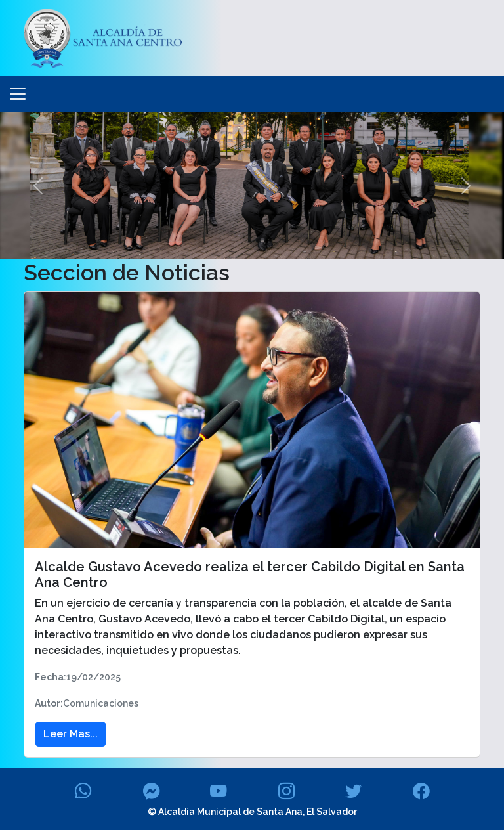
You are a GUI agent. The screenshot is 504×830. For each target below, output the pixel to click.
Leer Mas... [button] (71, 734)
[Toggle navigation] (18, 94)
